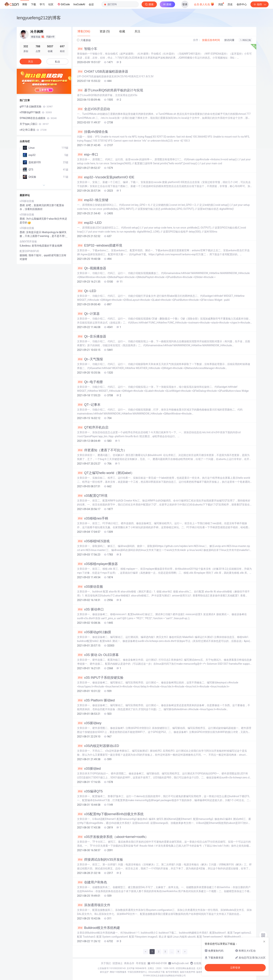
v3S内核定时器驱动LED (98, 746)
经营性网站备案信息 (186, 968)
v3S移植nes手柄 (93, 518)
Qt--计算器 (88, 314)
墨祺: (23, 205)
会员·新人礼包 (204, 4)
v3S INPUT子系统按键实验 (100, 678)
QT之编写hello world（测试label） (106, 473)
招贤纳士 (118, 963)
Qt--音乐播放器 (92, 336)
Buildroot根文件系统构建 (99, 928)
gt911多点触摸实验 (36, 106)
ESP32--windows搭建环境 (100, 245)
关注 (31, 62)
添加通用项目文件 (94, 905)
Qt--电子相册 (90, 382)
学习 (42, 4)
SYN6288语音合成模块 (38, 118)
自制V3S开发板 (28, 241)
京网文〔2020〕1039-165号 (161, 968)
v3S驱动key (89, 723)
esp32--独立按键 (93, 200)
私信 (57, 62)
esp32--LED (89, 223)
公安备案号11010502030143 (112, 968)
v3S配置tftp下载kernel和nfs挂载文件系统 (110, 814)
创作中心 (242, 4)
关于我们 (106, 963)
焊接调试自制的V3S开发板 (100, 860)
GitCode (63, 4)
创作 (260, 4)
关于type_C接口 (34, 124)
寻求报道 (141, 963)
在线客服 (199, 963)
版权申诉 (201, 972)
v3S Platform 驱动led (96, 700)
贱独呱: (24, 255)
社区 (51, 4)
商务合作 (129, 963)
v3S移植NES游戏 (93, 541)
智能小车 (87, 49)
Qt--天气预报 (90, 359)
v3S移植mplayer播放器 (97, 564)
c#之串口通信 (33, 130)
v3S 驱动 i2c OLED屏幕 (98, 655)
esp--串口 (88, 154)
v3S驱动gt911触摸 (94, 632)
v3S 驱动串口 (90, 609)
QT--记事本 (89, 405)
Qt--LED (87, 291)
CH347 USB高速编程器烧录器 (103, 72)
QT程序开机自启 (93, 427)
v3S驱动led (89, 769)
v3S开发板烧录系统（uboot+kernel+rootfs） (113, 837)
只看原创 (84, 40)
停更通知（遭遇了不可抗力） (102, 450)
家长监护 (104, 972)
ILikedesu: (26, 246)
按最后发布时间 (211, 40)
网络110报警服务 (118, 972)
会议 (91, 4)
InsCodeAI (79, 4)
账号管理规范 (172, 972)
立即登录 (235, 968)
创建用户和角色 (92, 882)
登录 (185, 4)
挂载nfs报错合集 (93, 132)
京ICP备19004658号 (137, 968)
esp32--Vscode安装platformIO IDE (106, 177)
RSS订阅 (245, 40)
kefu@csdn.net (180, 963)
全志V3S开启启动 (94, 109)
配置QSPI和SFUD (29, 251)
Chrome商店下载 (156, 972)
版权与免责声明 (188, 972)
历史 (230, 4)
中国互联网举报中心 (137, 972)
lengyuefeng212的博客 (39, 18)
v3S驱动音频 (90, 587)
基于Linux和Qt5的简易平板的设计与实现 (110, 90)
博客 (25, 4)
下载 (33, 4)
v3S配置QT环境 (92, 496)
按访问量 (229, 40)
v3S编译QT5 (90, 791)
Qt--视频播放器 (92, 268)
